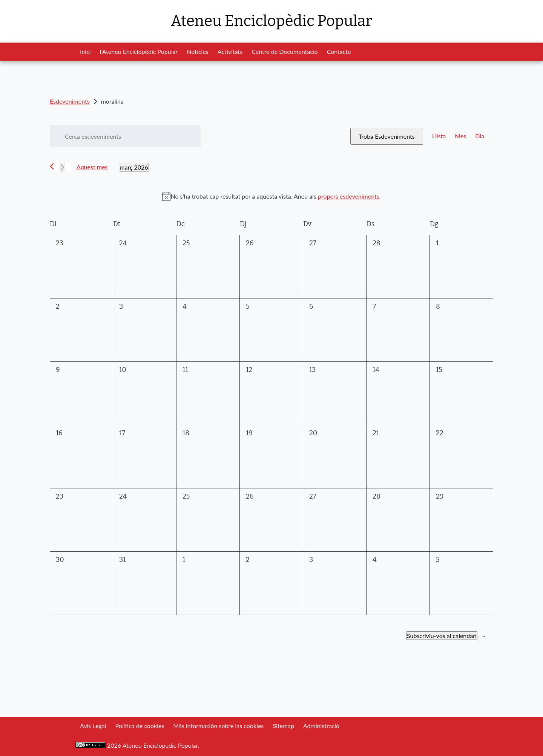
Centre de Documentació (285, 51)
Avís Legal (93, 726)
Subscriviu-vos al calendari (442, 636)
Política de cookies (140, 726)
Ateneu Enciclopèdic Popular (271, 21)
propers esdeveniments (349, 196)
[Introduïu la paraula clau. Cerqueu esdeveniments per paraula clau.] (125, 136)
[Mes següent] (62, 167)
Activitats (230, 51)
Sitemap (283, 726)
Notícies (198, 51)
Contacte (339, 51)
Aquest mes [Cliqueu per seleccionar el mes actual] (92, 167)
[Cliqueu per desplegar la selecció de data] (134, 167)
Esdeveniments (70, 101)
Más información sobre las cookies (218, 726)
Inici (85, 51)
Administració (321, 726)
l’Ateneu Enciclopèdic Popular (139, 51)
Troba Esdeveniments (387, 136)
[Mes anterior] (52, 166)
